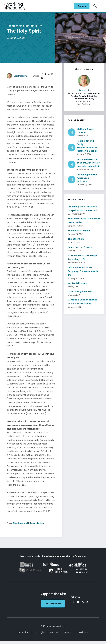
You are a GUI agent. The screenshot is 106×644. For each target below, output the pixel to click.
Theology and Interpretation (28, 523)
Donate (82, 6)
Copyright (39, 632)
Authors (54, 632)
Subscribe (23, 632)
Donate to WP (53, 604)
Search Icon (95, 6)
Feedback (83, 632)
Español (68, 632)
